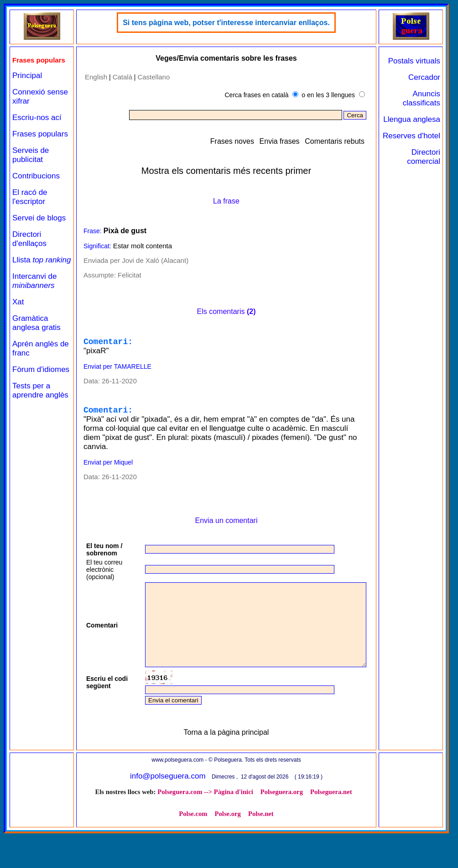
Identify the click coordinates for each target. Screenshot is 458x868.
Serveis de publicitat (31, 155)
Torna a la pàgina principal (226, 767)
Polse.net (261, 848)
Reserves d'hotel (411, 136)
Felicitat (129, 275)
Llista (28, 264)
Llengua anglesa (412, 119)
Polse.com (193, 848)
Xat (18, 311)
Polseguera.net (331, 826)
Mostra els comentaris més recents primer (226, 171)
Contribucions (36, 176)
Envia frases (280, 141)
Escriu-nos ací (37, 118)
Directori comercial (424, 157)
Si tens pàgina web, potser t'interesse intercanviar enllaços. (226, 23)
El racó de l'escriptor (30, 197)
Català (122, 77)
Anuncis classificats (422, 98)
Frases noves (233, 141)
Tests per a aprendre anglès (40, 400)
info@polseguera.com (168, 811)
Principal (27, 76)
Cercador (424, 77)
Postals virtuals (414, 61)
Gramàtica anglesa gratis (36, 332)
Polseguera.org (282, 826)
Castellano (154, 77)
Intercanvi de (34, 290)
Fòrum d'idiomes (41, 379)
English (96, 77)
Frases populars (40, 134)
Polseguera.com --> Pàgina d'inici (206, 826)
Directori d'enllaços (29, 239)
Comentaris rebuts (336, 141)
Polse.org (228, 848)
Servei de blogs (39, 218)
